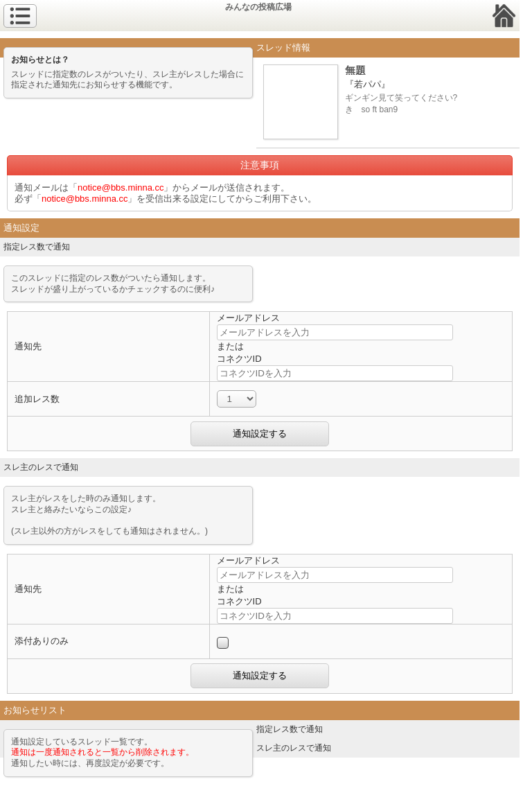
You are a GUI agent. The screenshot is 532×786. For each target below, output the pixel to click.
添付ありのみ (42, 641)
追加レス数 (37, 399)
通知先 (28, 346)
